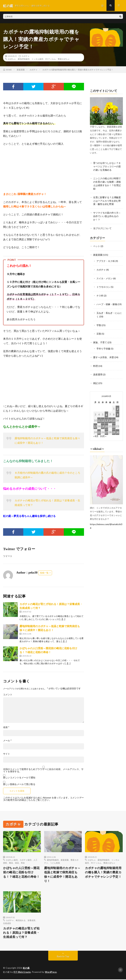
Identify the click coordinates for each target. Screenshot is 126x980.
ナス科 (100, 294)
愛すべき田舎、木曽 (104, 355)
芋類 (99, 323)
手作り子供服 (103, 346)
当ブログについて (102, 228)
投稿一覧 (44, 573)
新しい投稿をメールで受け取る (19, 784)
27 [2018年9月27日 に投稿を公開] (106, 429)
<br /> (13, 169)
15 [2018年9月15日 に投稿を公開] (114, 417)
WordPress (52, 973)
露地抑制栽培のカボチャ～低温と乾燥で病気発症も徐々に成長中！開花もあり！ (62, 875)
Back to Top (63, 957)
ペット (97, 246)
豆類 (99, 332)
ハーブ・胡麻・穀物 (107, 303)
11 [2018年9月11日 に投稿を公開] (99, 417)
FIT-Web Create (22, 973)
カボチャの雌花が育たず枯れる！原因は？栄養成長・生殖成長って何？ (21, 933)
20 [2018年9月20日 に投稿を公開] (106, 423)
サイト (7, 754)
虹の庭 (26, 969)
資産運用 (98, 372)
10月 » (103, 433)
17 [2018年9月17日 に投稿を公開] (95, 423)
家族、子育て (100, 340)
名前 (6, 727)
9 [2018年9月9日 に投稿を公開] (118, 412)
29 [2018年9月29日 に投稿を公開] (114, 429)
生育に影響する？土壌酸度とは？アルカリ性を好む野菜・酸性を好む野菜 (107, 201)
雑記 (95, 380)
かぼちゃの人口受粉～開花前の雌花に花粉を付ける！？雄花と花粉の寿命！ (21, 872)
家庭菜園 (98, 254)
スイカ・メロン (105, 277)
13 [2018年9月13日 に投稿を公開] (106, 417)
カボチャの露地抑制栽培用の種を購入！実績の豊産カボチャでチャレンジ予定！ (103, 872)
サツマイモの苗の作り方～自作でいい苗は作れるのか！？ (107, 216)
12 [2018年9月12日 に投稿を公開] (103, 417)
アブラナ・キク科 (106, 260)
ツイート (8, 556)
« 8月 (96, 433)
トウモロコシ (103, 286)
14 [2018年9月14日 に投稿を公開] (110, 417)
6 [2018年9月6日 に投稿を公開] (106, 412)
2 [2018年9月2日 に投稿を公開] (118, 406)
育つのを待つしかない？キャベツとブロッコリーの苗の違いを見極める (107, 166)
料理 (95, 363)
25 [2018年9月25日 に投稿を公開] (99, 429)
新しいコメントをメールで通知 (19, 777)
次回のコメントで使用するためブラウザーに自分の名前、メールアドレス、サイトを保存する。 (43, 770)
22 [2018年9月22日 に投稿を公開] (114, 423)
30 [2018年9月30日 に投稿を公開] (117, 429)
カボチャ (26, 56)
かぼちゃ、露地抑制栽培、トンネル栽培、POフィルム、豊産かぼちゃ (39, 59)
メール (7, 741)
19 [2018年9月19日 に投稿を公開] (103, 423)
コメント (8, 695)
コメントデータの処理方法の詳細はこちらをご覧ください (43, 799)
